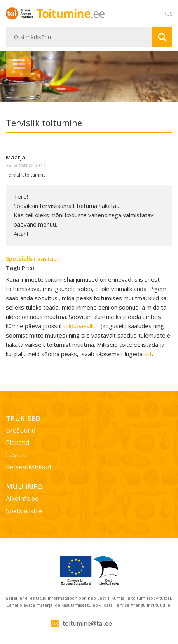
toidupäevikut (82, 326)
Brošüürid (21, 430)
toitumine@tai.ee (87, 623)
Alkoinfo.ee (22, 499)
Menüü (19, 64)
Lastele (16, 455)
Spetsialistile (24, 511)
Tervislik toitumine (26, 175)
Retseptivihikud (28, 467)
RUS (168, 14)
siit (148, 354)
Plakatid (17, 443)
